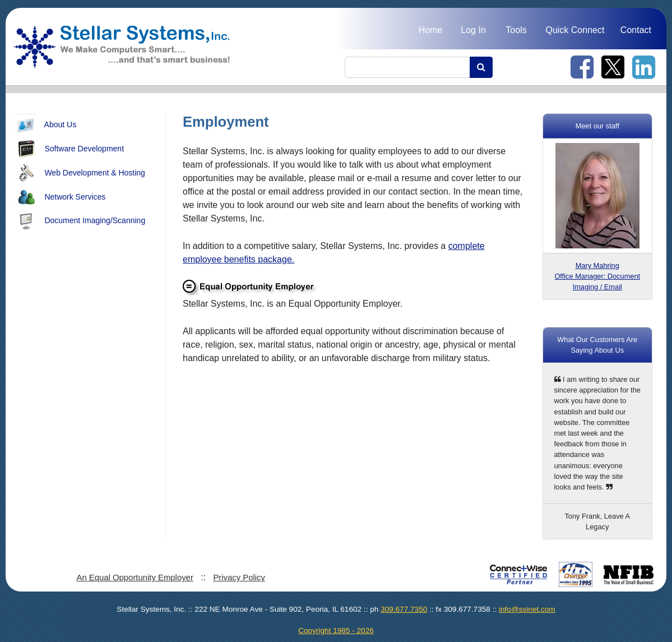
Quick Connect (575, 30)
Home (431, 30)
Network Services (60, 197)
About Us (45, 125)
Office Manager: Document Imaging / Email (597, 276)
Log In (473, 30)
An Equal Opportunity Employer (135, 578)
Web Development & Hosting (80, 173)
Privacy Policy (239, 578)
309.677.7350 (404, 609)
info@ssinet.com (527, 609)
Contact (636, 30)
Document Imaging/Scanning (80, 221)
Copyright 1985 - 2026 (336, 631)
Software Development (69, 149)
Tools (516, 30)
